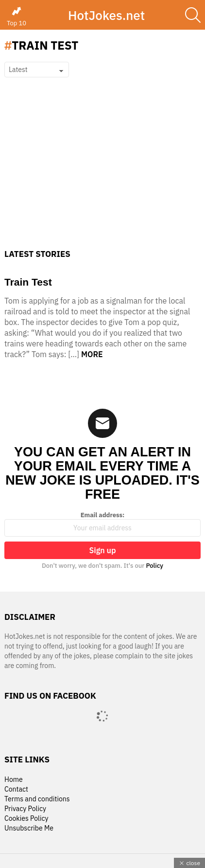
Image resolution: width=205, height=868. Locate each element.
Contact (16, 789)
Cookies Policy (26, 819)
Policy (154, 566)
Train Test (28, 282)
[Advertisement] (102, 175)
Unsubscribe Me (29, 828)
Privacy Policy (25, 809)
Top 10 (17, 17)
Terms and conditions (37, 799)
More (92, 354)
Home (14, 780)
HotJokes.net (106, 15)
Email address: (102, 524)
